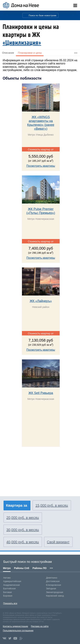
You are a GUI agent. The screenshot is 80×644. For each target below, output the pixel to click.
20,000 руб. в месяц (23, 518)
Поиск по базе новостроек (43, 15)
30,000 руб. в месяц (23, 530)
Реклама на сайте (40, 626)
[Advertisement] (29, 473)
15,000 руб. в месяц (52, 505)
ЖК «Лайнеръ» (41, 301)
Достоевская (53, 581)
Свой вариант (58, 542)
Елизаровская (54, 585)
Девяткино (52, 578)
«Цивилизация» (22, 42)
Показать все (10, 603)
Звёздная (51, 588)
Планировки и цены (30, 53)
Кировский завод (55, 596)
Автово (7, 578)
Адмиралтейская (12, 581)
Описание (8, 53)
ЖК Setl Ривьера (41, 393)
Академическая (12, 585)
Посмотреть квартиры (41, 166)
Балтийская (9, 588)
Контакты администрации (15, 626)
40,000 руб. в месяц (23, 542)
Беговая (7, 592)
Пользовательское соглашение (18, 631)
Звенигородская (55, 592)
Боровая (8, 596)
